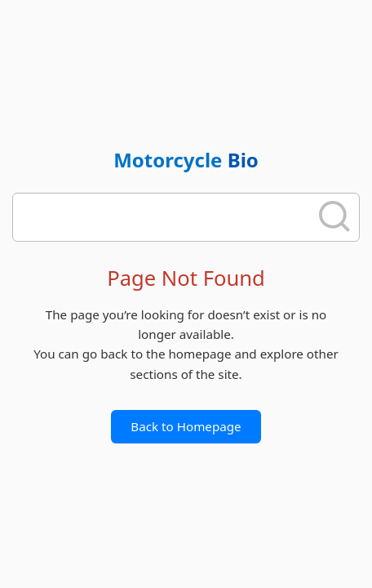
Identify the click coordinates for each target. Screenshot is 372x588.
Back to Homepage (186, 426)
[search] (166, 217)
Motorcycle (186, 160)
